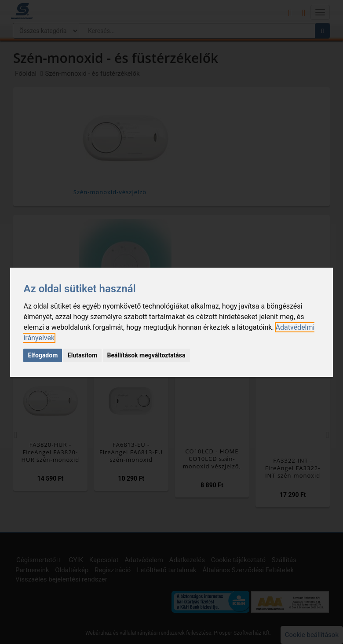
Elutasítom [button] (82, 355)
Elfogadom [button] (43, 355)
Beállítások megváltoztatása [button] (146, 355)
